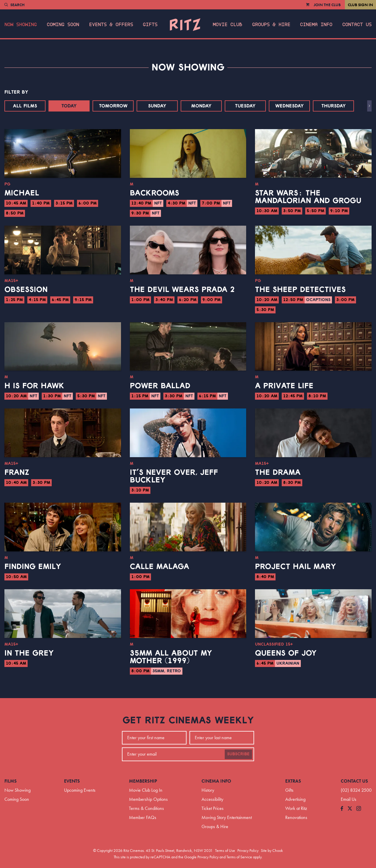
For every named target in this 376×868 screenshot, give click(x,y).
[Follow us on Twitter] (350, 809)
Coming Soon (63, 25)
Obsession (26, 290)
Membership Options (148, 799)
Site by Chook (272, 850)
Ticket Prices (213, 808)
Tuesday (245, 106)
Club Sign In (360, 5)
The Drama (278, 472)
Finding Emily (33, 567)
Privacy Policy (248, 850)
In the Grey (29, 653)
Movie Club (227, 25)
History (208, 790)
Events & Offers (111, 25)
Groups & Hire (271, 25)
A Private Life (284, 386)
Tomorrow (113, 106)
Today (69, 106)
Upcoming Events (80, 790)
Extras (293, 781)
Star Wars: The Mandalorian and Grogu (308, 197)
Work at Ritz (296, 808)
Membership (143, 781)
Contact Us (357, 25)
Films (11, 781)
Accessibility (212, 799)
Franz (17, 472)
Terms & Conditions (146, 808)
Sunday (157, 106)
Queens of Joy (286, 653)
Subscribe (238, 754)
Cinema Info (316, 25)
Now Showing (21, 25)
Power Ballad (160, 386)
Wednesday (289, 106)
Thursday (334, 106)
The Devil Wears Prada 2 (182, 290)
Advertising (295, 799)
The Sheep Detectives (300, 290)
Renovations (296, 817)
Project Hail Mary (296, 567)
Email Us (349, 799)
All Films (25, 106)
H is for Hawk (34, 386)
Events (72, 781)
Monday (201, 106)
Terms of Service (239, 857)
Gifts (150, 25)
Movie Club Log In (146, 790)
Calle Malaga (160, 567)
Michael (22, 193)
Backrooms (155, 193)
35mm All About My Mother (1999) (171, 657)
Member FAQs (143, 817)
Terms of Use (225, 850)
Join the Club (327, 5)
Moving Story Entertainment (227, 817)
